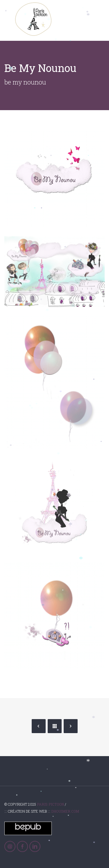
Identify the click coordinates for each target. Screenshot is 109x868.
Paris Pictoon (50, 804)
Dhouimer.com (65, 811)
